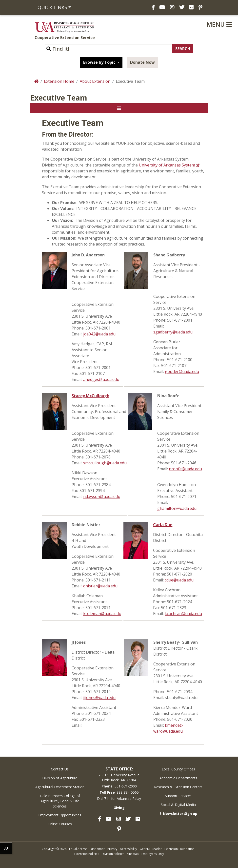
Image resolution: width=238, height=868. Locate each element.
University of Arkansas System (167, 165)
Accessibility (129, 849)
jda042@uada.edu (99, 334)
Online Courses (60, 824)
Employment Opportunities (60, 815)
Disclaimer (97, 849)
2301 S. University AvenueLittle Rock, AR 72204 (119, 777)
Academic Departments (178, 778)
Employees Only (153, 854)
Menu (219, 24)
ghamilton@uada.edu (177, 508)
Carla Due (163, 525)
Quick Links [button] (52, 7)
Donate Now (142, 62)
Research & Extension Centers (178, 787)
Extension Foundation (179, 849)
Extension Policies (87, 854)
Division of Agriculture (60, 778)
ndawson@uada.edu (102, 496)
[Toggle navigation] (119, 108)
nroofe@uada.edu (185, 469)
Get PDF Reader (151, 849)
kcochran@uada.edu (183, 614)
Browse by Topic (100, 62)
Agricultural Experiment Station (60, 787)
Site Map (133, 854)
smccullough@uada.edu (105, 463)
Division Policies (113, 854)
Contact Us (60, 769)
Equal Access (78, 849)
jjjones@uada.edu (99, 698)
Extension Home (59, 81)
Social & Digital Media (178, 805)
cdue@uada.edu (179, 580)
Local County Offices (178, 769)
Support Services (178, 796)
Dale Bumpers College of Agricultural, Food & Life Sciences (60, 801)
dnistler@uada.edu (100, 586)
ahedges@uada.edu (101, 379)
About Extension (95, 81)
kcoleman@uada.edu (102, 614)
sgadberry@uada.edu (173, 332)
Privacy (112, 849)
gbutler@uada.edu (182, 372)
